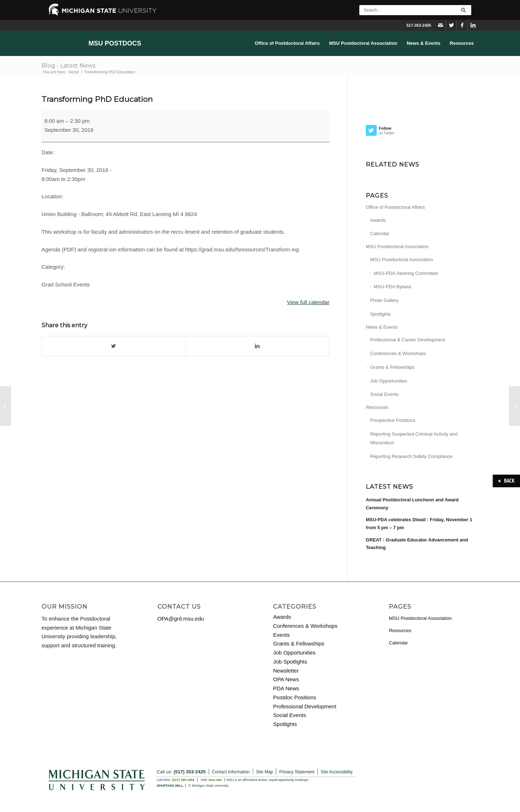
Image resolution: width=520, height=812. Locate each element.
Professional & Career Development (408, 340)
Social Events (384, 394)
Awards (378, 220)
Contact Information (231, 772)
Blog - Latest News (68, 66)
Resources (377, 407)
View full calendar (308, 302)
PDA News (286, 688)
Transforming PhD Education (97, 99)
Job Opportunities (389, 381)
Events (281, 635)
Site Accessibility (337, 772)
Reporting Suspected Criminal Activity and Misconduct (414, 439)
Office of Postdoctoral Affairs (395, 207)
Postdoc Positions (294, 697)
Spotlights (380, 314)
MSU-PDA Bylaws (393, 287)
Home (74, 72)
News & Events (382, 327)
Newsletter (286, 671)
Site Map (265, 772)
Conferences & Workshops (398, 353)
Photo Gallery (384, 300)
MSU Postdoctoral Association (397, 247)
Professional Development (305, 706)
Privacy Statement (297, 772)
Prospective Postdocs (393, 420)
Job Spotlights (290, 662)
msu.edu (215, 780)
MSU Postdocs (115, 43)
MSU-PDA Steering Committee (406, 273)
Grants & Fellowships (392, 367)
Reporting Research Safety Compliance (411, 456)
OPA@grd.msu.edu (181, 619)
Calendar (380, 234)
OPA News (286, 679)
